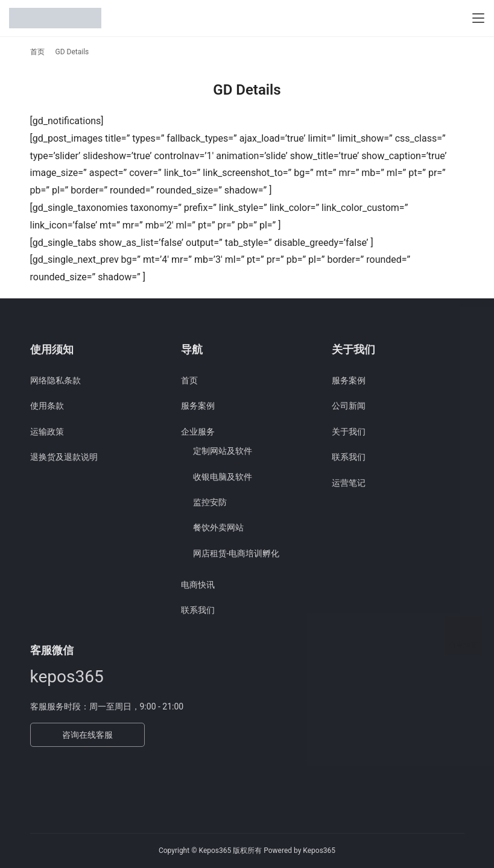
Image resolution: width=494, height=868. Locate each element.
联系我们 (198, 610)
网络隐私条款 (55, 380)
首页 (37, 52)
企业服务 (198, 432)
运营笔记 (349, 483)
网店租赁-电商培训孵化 (236, 553)
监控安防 (210, 502)
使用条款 (47, 406)
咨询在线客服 (87, 735)
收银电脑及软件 (223, 477)
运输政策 (47, 432)
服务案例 (198, 406)
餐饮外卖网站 (218, 527)
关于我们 (349, 432)
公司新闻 (349, 406)
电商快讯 (198, 585)
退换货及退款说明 (64, 457)
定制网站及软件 (223, 451)
